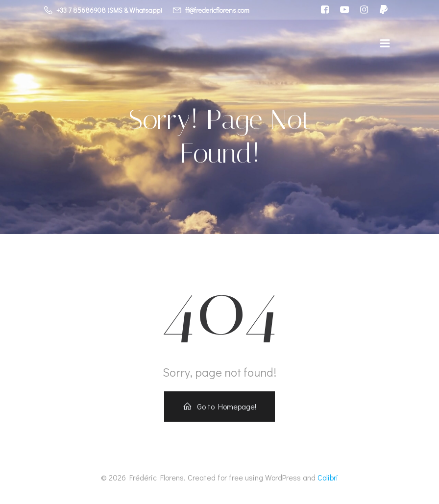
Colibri (328, 478)
